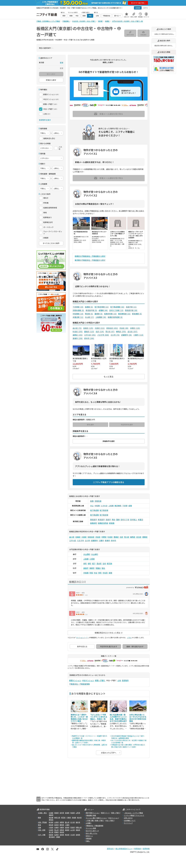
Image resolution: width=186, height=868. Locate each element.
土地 (119, 680)
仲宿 (91, 573)
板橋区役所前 (103, 523)
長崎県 (62, 835)
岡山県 (57, 830)
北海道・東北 (42, 813)
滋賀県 (67, 827)
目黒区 (88, 328)
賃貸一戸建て (116, 813)
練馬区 (121, 332)
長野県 (62, 822)
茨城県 (74, 818)
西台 (114, 520)
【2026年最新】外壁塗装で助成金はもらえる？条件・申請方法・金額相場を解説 (128, 737)
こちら (129, 638)
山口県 (73, 830)
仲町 (100, 573)
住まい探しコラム (91, 833)
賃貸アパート (105, 813)
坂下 (94, 564)
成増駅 (103, 310)
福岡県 (51, 835)
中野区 (135, 328)
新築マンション (75, 680)
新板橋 (112, 523)
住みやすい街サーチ (92, 831)
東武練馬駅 (124, 314)
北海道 (51, 813)
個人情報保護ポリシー (124, 849)
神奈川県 (57, 818)
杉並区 (78, 332)
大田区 (100, 328)
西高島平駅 (131, 310)
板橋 (92, 501)
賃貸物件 (125, 680)
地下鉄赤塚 (104, 510)
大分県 (73, 835)
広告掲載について (130, 820)
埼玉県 (63, 818)
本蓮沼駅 (78, 317)
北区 (100, 332)
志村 (104, 564)
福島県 (51, 815)
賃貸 (87, 813)
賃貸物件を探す (45, 120)
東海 (39, 825)
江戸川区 (90, 335)
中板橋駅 (78, 314)
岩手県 (62, 813)
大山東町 (95, 554)
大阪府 (51, 827)
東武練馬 (118, 506)
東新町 (92, 568)
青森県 (57, 813)
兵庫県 (57, 827)
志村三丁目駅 (116, 310)
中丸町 (105, 573)
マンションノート (82, 638)
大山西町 (87, 554)
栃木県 (79, 818)
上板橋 (111, 506)
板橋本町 (94, 523)
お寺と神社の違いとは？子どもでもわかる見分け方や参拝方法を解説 (138, 718)
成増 (130, 506)
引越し (88, 841)
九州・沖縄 (42, 835)
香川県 (51, 832)
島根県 (67, 830)
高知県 (62, 832)
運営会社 (110, 849)
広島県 (51, 830)
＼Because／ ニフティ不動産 (133, 813)
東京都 (51, 818)
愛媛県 (57, 832)
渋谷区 (124, 328)
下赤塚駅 (78, 307)
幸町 (85, 564)
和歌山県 (79, 827)
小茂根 (92, 559)
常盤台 (98, 568)
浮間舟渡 (98, 501)
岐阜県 (57, 825)
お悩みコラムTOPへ (109, 753)
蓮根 (118, 520)
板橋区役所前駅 (115, 317)
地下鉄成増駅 (117, 307)
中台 (95, 573)
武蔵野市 (127, 335)
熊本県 (67, 835)
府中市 (89, 338)
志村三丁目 (125, 520)
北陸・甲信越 (42, 822)
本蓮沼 (140, 520)
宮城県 (67, 813)
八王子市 (103, 335)
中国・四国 (42, 830)
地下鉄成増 (94, 510)
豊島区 (89, 332)
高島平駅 (131, 307)
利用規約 (138, 849)
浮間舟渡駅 (79, 310)
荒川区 (110, 332)
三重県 (67, 825)
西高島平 (94, 520)
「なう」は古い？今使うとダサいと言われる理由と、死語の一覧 (99, 717)
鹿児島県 (52, 837)
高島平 (108, 520)
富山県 (67, 822)
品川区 (77, 328)
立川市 (115, 335)
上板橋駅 (101, 317)
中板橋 (97, 506)
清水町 (99, 564)
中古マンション (88, 680)
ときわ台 (104, 506)
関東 (39, 818)
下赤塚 (125, 506)
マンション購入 (91, 818)
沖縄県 (58, 837)
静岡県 (62, 825)
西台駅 (89, 314)
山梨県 (57, 822)
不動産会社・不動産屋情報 (80, 684)
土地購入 (89, 823)
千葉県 (69, 818)
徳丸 (103, 568)
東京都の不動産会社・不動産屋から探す (90, 260)
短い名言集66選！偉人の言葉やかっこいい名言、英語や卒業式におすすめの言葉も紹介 (118, 718)
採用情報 (146, 849)
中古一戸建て (110, 820)
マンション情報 (91, 828)
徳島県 (78, 830)
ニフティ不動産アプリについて (134, 815)
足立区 (133, 332)
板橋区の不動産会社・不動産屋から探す (90, 256)
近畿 (39, 827)
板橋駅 (89, 307)
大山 (92, 506)
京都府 (62, 827)
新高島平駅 (91, 310)
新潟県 (51, 822)
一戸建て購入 (90, 820)
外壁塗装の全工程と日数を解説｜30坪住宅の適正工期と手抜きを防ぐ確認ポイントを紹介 (128, 746)
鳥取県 (62, 830)
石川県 (73, 822)
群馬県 (51, 820)
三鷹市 (138, 335)
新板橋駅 (137, 314)
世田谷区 (112, 328)
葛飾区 (78, 335)
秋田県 (73, 813)
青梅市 (78, 338)
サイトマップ (128, 823)
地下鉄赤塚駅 (102, 307)
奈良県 (73, 827)
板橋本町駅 (110, 314)
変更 (62, 63)
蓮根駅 (99, 314)
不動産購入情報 (91, 815)
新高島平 (101, 520)
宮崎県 (78, 835)
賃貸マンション (94, 813)
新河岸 (110, 564)
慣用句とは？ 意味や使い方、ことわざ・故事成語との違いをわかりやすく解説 (79, 718)
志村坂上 (134, 520)
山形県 (78, 813)
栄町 (89, 564)
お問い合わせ (128, 818)
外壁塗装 (89, 838)
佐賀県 (57, 835)
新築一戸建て (100, 680)
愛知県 (51, 825)
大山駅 (89, 317)
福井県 (78, 822)
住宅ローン (89, 836)
